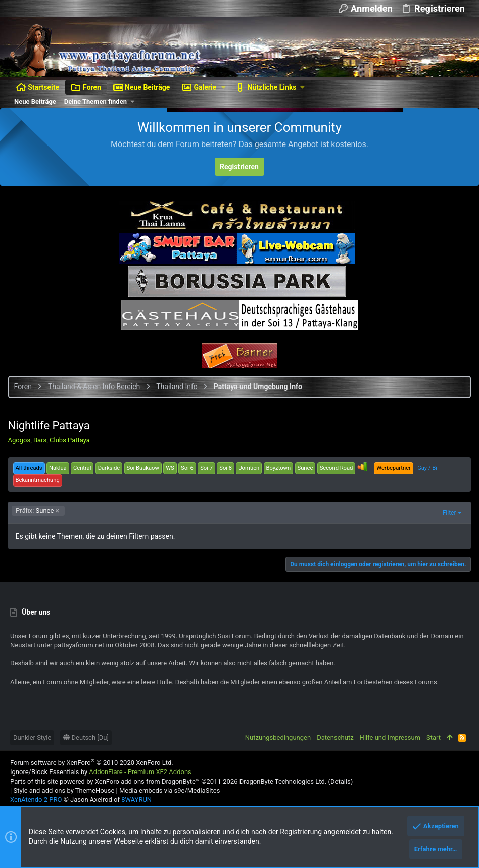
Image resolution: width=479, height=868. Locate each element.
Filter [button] (447, 513)
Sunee (37, 511)
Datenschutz (335, 737)
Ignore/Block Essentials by (101, 772)
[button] (224, 87)
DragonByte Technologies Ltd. (283, 781)
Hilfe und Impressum (390, 737)
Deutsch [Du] (86, 737)
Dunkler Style (32, 737)
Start (434, 737)
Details (341, 781)
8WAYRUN (136, 800)
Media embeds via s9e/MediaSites (170, 790)
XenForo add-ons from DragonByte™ (147, 781)
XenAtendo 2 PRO (36, 800)
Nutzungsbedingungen (278, 737)
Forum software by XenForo (92, 763)
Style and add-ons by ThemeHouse (64, 790)
